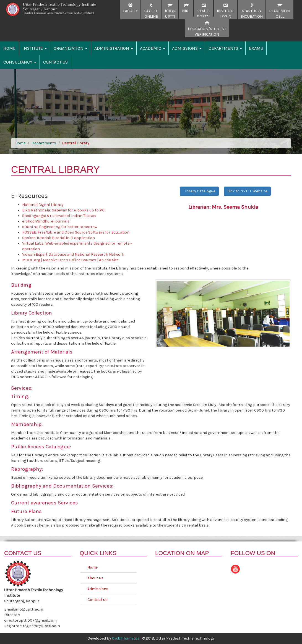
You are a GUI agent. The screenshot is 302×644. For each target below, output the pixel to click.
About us (95, 578)
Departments (225, 48)
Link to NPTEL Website (247, 191)
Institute (35, 48)
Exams (256, 48)
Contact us (97, 600)
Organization (71, 48)
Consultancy (20, 62)
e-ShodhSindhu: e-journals (46, 221)
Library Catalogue (199, 191)
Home (9, 48)
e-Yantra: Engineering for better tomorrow (60, 227)
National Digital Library (43, 205)
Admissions (187, 48)
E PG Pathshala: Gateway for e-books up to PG (63, 210)
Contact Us (55, 62)
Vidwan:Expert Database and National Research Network (73, 254)
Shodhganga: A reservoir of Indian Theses (59, 216)
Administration (114, 48)
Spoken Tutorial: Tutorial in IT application (58, 238)
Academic (153, 48)
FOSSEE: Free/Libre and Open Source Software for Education (76, 232)
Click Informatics (126, 638)
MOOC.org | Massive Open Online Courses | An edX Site (70, 260)
